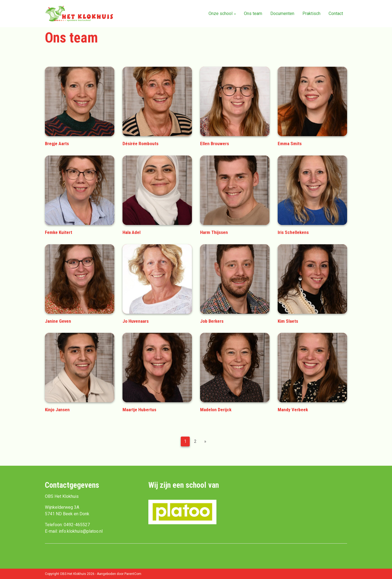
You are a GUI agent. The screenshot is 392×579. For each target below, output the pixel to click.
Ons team (253, 13)
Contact (336, 13)
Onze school (220, 13)
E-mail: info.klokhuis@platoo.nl (74, 531)
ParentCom (133, 574)
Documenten (282, 13)
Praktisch (311, 13)
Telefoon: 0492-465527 (67, 525)
